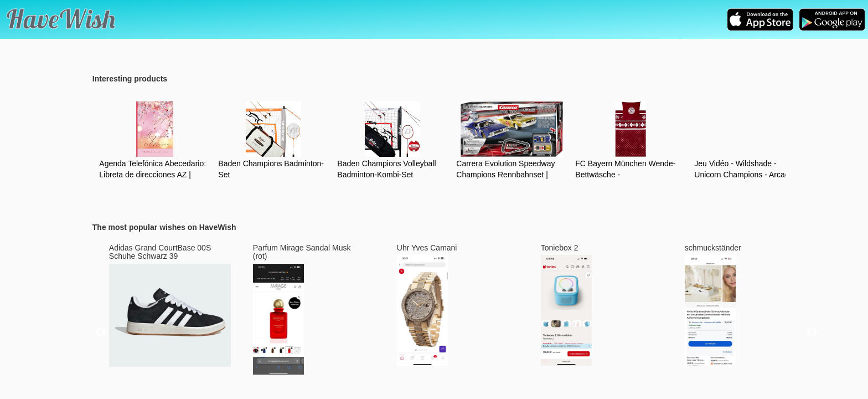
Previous (101, 332)
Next (812, 332)
